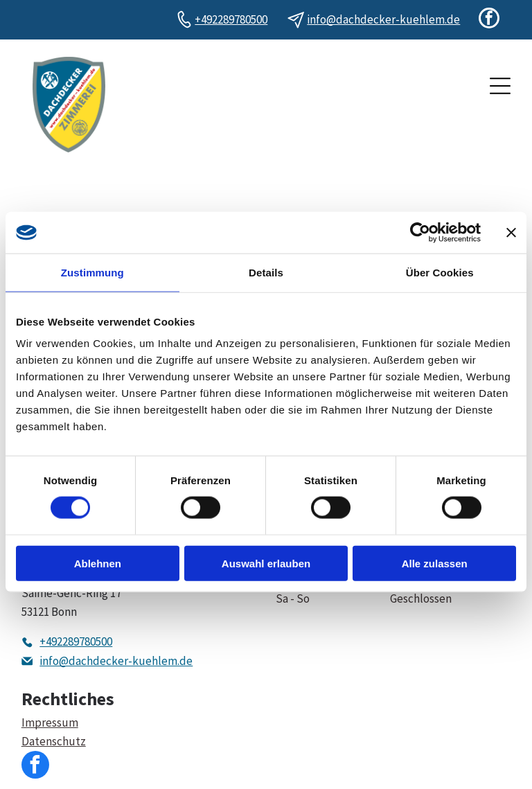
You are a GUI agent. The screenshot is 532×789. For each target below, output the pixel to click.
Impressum (50, 722)
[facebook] (489, 20)
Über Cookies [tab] (440, 273)
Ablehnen (98, 563)
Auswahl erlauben (266, 563)
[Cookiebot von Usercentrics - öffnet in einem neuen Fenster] (420, 233)
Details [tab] (266, 273)
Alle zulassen (435, 563)
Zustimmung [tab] (92, 273)
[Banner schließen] (511, 233)
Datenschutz (54, 741)
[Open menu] (500, 86)
